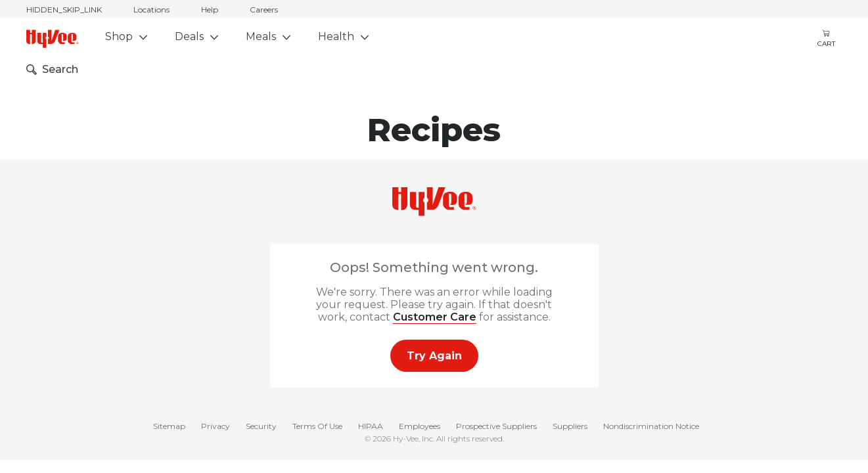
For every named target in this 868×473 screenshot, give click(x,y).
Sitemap (169, 426)
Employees (420, 426)
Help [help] (210, 10)
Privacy (216, 426)
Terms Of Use (317, 426)
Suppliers (570, 426)
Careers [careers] (264, 10)
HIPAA (371, 426)
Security (261, 426)
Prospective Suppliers (496, 426)
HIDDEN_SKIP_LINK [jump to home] (64, 10)
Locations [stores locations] (151, 10)
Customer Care (435, 317)
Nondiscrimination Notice (651, 426)
